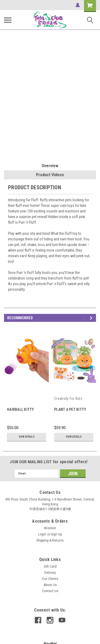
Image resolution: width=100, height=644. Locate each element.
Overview (50, 166)
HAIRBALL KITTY (21, 409)
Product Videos (50, 175)
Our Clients (50, 579)
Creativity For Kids (68, 399)
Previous (84, 318)
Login (42, 534)
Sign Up (56, 534)
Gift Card (50, 567)
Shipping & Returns (50, 540)
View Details (27, 437)
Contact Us (50, 591)
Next (92, 318)
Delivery (50, 573)
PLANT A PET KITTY (70, 409)
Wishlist (50, 528)
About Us (50, 585)
